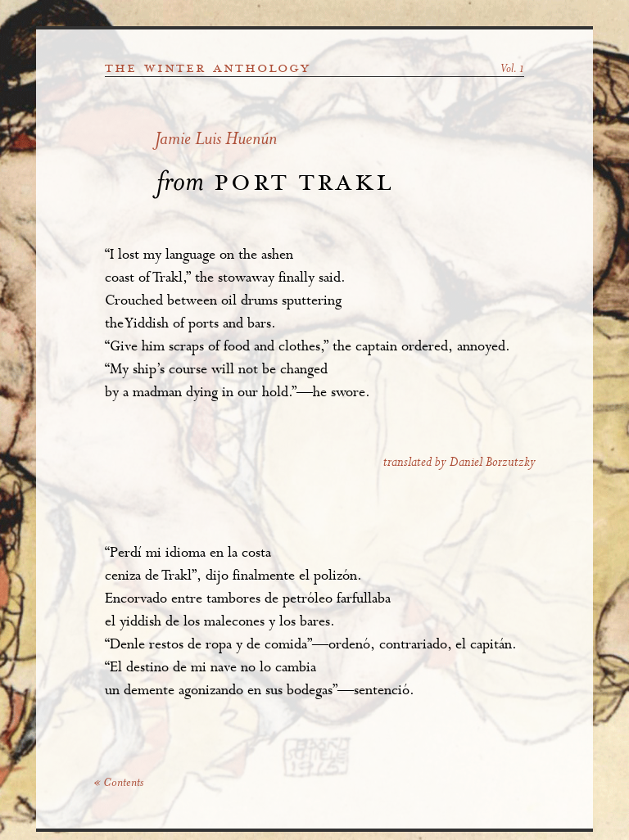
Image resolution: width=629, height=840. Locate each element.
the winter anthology (208, 68)
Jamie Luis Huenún (216, 140)
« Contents (118, 784)
